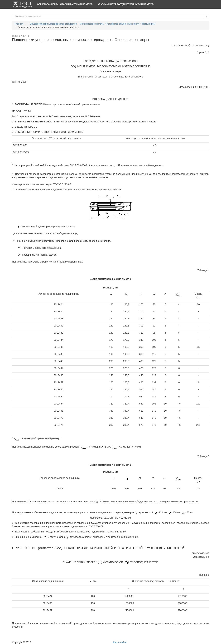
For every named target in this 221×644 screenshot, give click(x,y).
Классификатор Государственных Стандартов (126, 4)
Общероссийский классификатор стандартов (65, 4)
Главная (19, 24)
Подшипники (149, 24)
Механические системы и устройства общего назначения (109, 24)
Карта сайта (120, 642)
